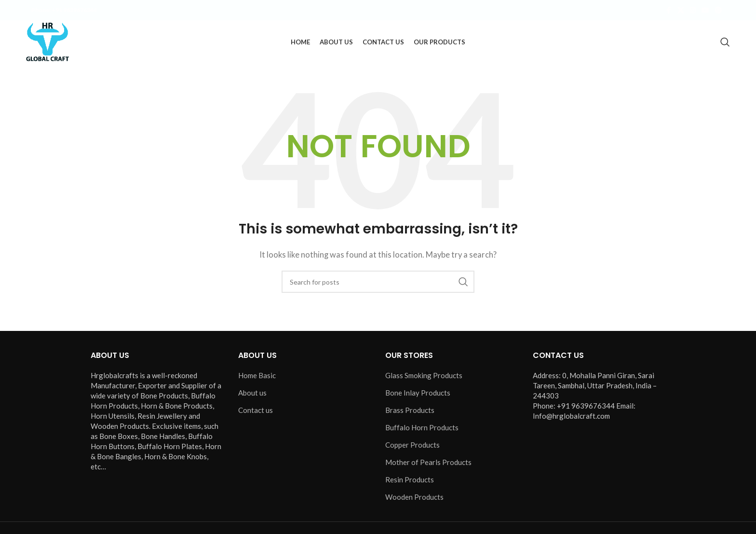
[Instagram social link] (693, 10)
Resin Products (410, 479)
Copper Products (412, 445)
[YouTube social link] (705, 10)
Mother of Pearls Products (428, 462)
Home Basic (257, 375)
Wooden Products (414, 497)
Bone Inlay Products (418, 393)
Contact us (256, 410)
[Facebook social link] (669, 10)
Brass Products (410, 410)
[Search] (725, 42)
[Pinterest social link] (718, 10)
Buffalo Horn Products (422, 427)
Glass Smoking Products (424, 375)
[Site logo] (47, 41)
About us (252, 393)
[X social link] (681, 10)
